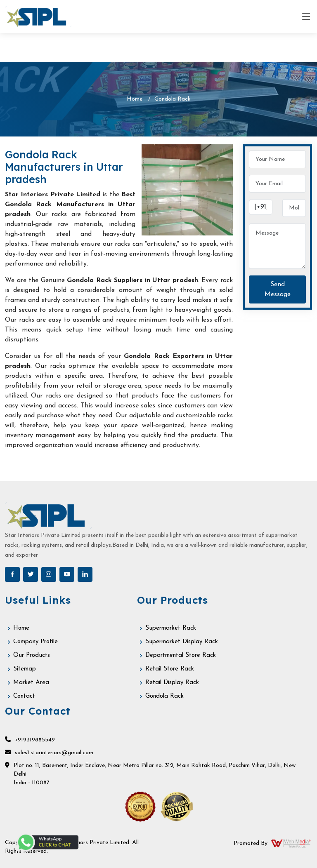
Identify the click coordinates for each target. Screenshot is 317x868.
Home (135, 99)
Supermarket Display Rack (182, 642)
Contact (24, 696)
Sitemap (25, 669)
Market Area (31, 683)
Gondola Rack (164, 696)
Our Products (32, 655)
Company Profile (35, 642)
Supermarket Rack (171, 628)
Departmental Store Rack (181, 655)
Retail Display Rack (172, 683)
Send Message (278, 289)
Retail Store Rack (170, 669)
